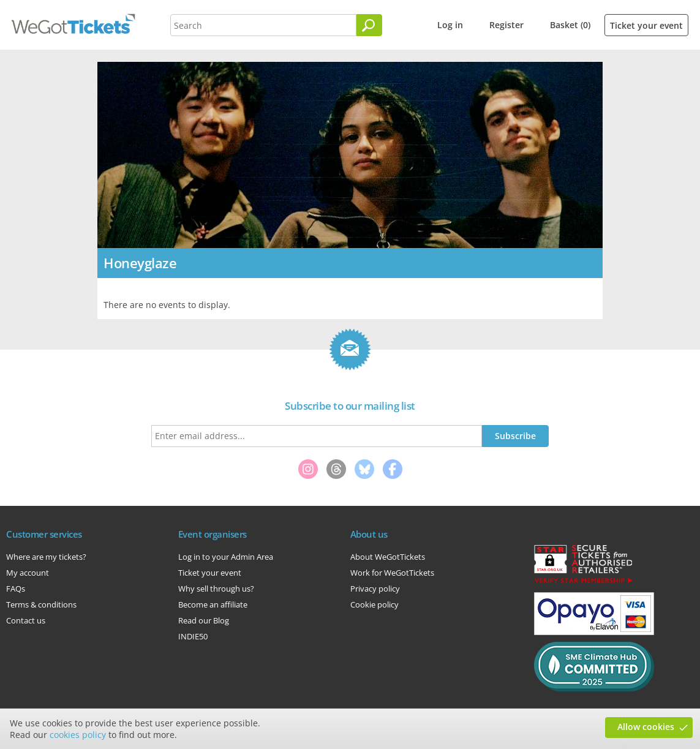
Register (506, 25)
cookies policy (78, 735)
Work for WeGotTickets (392, 573)
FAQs (16, 589)
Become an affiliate (213, 604)
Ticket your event (646, 25)
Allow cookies (646, 727)
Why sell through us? (216, 589)
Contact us (26, 620)
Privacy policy (375, 589)
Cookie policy (374, 604)
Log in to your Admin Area (226, 557)
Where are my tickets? (46, 557)
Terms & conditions (41, 604)
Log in (450, 25)
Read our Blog (204, 620)
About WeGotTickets (388, 557)
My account (28, 573)
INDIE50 (193, 636)
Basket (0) (570, 25)
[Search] (369, 25)
